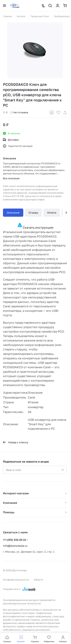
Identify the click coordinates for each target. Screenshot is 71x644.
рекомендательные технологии (22, 603)
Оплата (52, 213)
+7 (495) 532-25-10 (15, 540)
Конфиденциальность (16, 580)
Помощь (9, 512)
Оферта (38, 580)
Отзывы (33, 213)
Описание (13, 213)
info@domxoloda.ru (15, 546)
